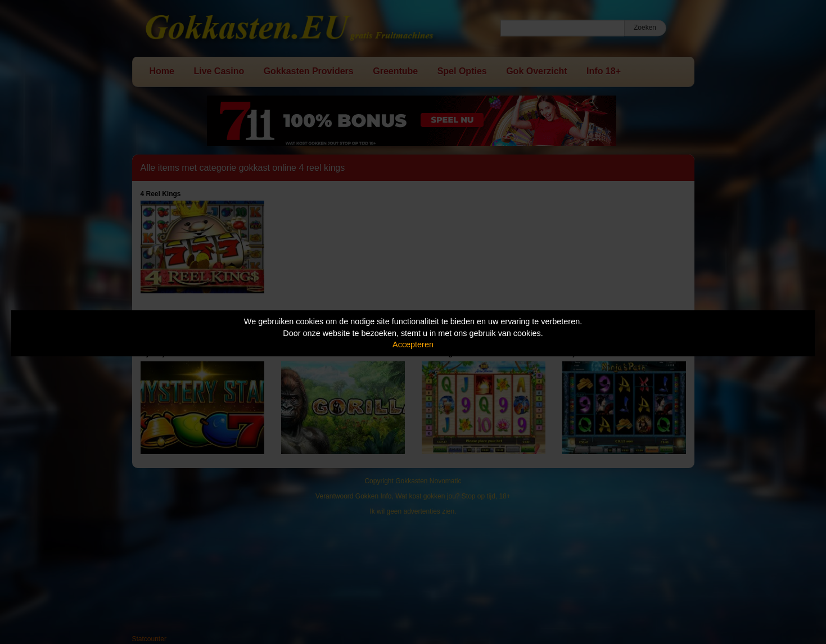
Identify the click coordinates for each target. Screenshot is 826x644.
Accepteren (413, 344)
